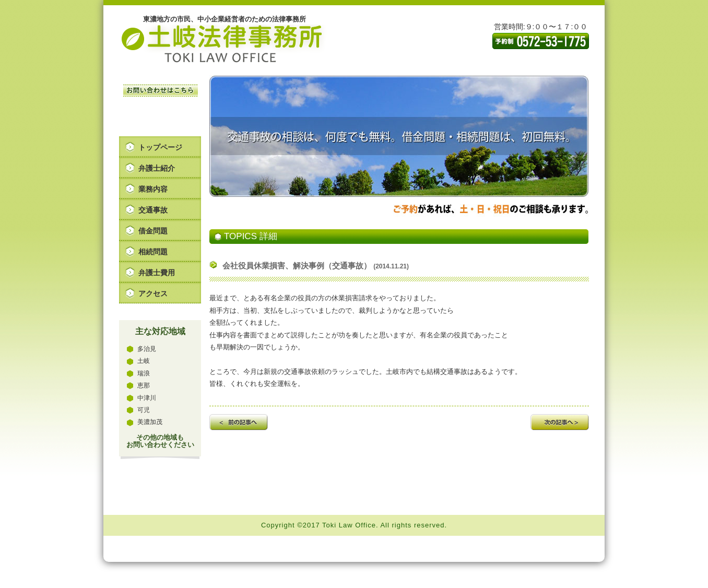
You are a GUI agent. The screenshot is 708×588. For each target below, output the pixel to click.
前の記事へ (239, 422)
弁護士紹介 (157, 168)
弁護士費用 (157, 273)
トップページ (160, 147)
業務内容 (153, 189)
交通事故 (153, 210)
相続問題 (153, 252)
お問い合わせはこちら (161, 91)
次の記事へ (560, 422)
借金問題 (153, 231)
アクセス (153, 293)
